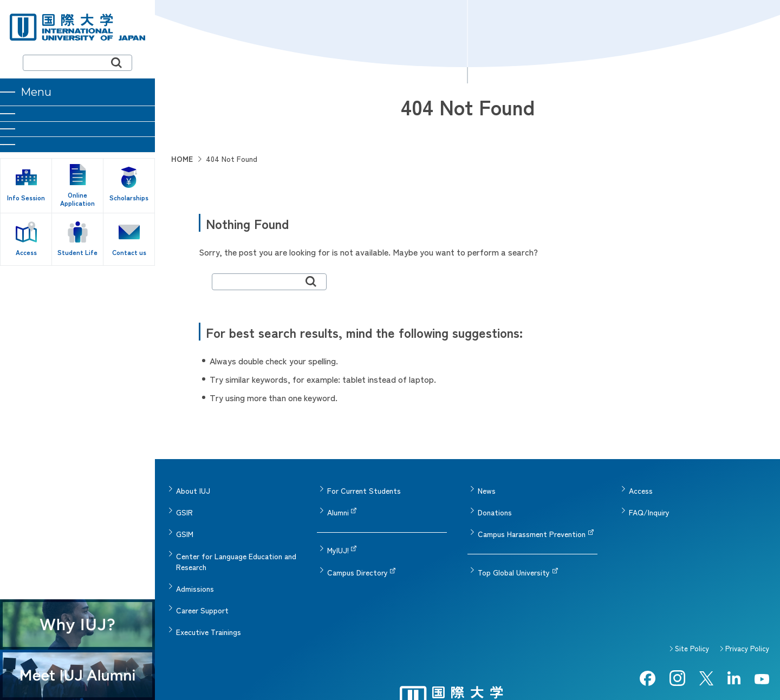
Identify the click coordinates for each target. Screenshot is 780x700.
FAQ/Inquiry (649, 505)
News (487, 488)
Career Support (202, 580)
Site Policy (692, 610)
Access (641, 488)
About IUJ (193, 488)
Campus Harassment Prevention (532, 521)
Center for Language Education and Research (236, 542)
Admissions (195, 564)
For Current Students (364, 488)
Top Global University (514, 553)
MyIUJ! (338, 537)
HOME (182, 159)
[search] (77, 63)
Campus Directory (357, 553)
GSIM (185, 521)
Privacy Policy (747, 610)
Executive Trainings (209, 597)
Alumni (338, 505)
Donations (495, 505)
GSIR (184, 505)
